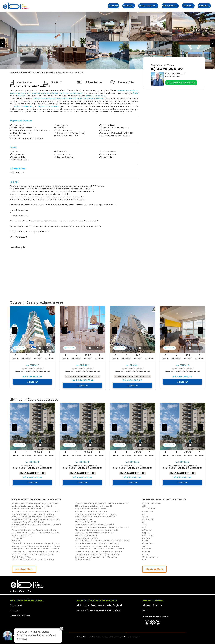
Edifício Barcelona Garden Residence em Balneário (102, 503)
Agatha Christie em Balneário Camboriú (33, 514)
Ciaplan (146, 551)
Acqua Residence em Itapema (91, 509)
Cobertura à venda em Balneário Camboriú (97, 554)
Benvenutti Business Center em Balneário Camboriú (102, 527)
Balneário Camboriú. (96, 96)
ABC (145, 506)
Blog (146, 610)
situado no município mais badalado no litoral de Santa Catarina (68, 98)
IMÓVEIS (129, 6)
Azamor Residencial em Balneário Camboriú (35, 503)
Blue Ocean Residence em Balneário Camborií (36, 533)
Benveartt (147, 538)
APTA (145, 525)
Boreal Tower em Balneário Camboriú (82, 376)
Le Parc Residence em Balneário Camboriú (34, 506)
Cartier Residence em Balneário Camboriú (97, 546)
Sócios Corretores (23, 106)
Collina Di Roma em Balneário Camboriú (33, 559)
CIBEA (145, 554)
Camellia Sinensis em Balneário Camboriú (97, 543)
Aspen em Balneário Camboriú (28, 522)
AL (144, 522)
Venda (50, 73)
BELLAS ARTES (19, 527)
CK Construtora (150, 557)
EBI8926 (79, 73)
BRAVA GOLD (19, 538)
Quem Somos (153, 605)
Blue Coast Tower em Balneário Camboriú (97, 530)
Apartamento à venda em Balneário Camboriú (36, 519)
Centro (40, 73)
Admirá (22, 96)
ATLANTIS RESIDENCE (86, 522)
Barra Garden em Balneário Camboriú (95, 525)
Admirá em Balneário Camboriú (91, 511)
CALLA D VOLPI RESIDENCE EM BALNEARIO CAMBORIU (103, 541)
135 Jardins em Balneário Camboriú (94, 506)
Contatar (32, 382)
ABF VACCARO (150, 509)
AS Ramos (147, 530)
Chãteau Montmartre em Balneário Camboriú (99, 551)
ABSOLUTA (148, 511)
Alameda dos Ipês (152, 503)
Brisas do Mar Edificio (86, 538)
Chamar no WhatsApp (181, 83)
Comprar (16, 605)
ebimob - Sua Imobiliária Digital (99, 605)
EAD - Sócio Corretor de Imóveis (100, 610)
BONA (145, 541)
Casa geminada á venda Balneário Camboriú (36, 549)
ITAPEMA (188, 6)
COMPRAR (113, 6)
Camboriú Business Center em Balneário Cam (36, 543)
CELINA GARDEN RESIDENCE (32, 473)
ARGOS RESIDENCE (85, 519)
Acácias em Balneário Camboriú (29, 509)
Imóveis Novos (20, 615)
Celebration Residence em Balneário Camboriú (100, 549)
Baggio (146, 533)
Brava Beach (149, 543)
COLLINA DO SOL (84, 559)
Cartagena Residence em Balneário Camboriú (36, 546)
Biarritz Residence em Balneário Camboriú (34, 530)
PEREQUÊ (204, 6)
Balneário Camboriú (21, 73)
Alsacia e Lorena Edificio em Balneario (95, 517)
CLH (144, 559)
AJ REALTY (148, 519)
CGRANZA (147, 549)
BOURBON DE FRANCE (86, 535)
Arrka (136, 93)
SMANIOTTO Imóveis (48, 106)
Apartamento (64, 73)
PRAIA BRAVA (170, 6)
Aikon (145, 517)
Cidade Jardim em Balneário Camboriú (132, 376)
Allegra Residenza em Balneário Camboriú (34, 517)
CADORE (17, 541)
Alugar (14, 610)
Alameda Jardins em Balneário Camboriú (96, 514)
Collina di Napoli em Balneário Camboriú (96, 557)
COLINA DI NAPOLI (22, 557)
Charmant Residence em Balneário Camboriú (36, 551)
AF (144, 514)
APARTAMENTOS (148, 6)
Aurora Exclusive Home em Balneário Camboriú (37, 525)
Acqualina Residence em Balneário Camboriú (36, 511)
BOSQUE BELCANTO (22, 535)
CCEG (145, 546)
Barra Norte (148, 535)
